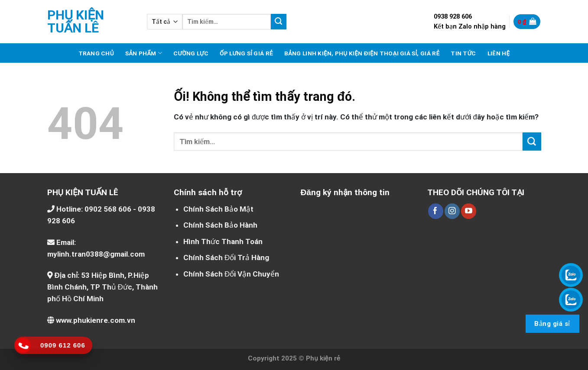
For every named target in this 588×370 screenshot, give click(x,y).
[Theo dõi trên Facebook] (436, 211)
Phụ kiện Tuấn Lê (76, 22)
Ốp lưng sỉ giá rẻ (246, 53)
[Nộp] (279, 22)
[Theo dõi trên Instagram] (452, 211)
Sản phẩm (144, 53)
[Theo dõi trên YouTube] (469, 211)
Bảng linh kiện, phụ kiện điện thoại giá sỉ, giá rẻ (362, 53)
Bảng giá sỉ (552, 324)
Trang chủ (96, 53)
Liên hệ (499, 53)
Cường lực (191, 53)
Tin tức (463, 53)
